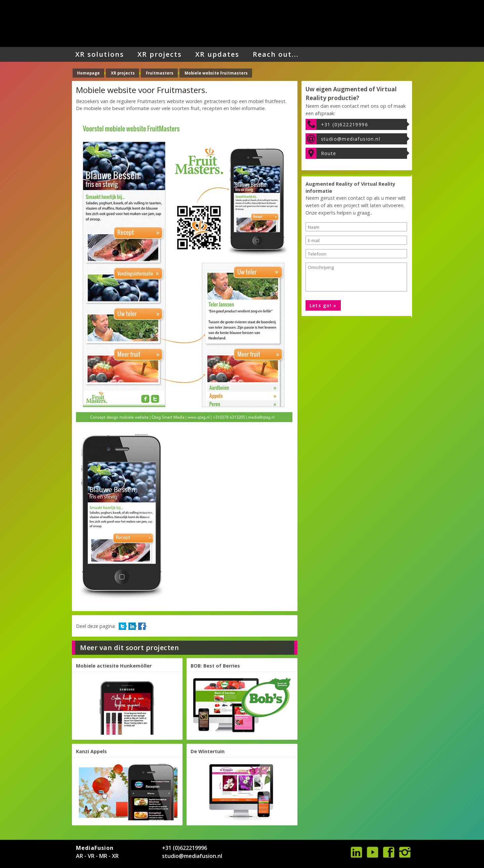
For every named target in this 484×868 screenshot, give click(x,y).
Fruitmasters (160, 73)
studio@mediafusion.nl (351, 139)
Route (329, 153)
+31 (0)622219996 (345, 124)
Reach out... (276, 54)
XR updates (217, 54)
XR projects (160, 54)
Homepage (88, 73)
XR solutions (100, 54)
